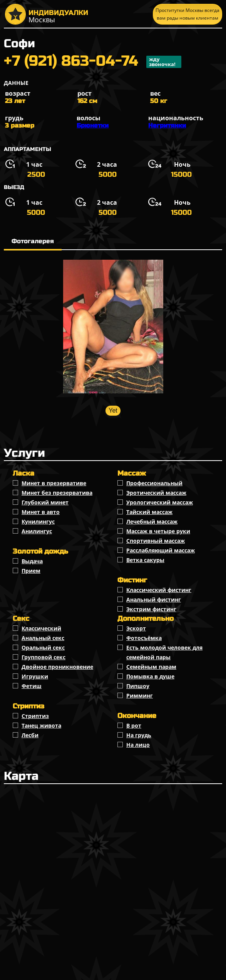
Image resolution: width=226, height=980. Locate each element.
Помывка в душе (150, 676)
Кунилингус (38, 522)
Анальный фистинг (154, 599)
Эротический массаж (156, 493)
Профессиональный (154, 483)
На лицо (138, 745)
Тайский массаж (149, 512)
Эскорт (136, 628)
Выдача (32, 561)
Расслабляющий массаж (161, 550)
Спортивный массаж (156, 541)
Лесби (30, 735)
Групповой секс (44, 657)
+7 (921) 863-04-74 (93, 62)
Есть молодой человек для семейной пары (164, 652)
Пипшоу (138, 686)
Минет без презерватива (57, 493)
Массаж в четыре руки (158, 531)
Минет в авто (41, 512)
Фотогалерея (33, 241)
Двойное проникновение (57, 667)
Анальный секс (43, 638)
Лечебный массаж (152, 522)
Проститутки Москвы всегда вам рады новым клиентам (187, 14)
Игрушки (35, 676)
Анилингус (37, 531)
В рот (134, 725)
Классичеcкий (41, 628)
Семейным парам (151, 667)
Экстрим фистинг (151, 609)
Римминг (140, 696)
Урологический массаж (160, 502)
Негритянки (167, 125)
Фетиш (32, 686)
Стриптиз (35, 716)
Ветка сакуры (145, 560)
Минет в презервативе (54, 483)
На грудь (139, 735)
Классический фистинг (159, 590)
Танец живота (41, 725)
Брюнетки (93, 125)
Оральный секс (43, 648)
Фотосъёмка (144, 638)
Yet (113, 410)
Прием (31, 571)
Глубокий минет (45, 502)
